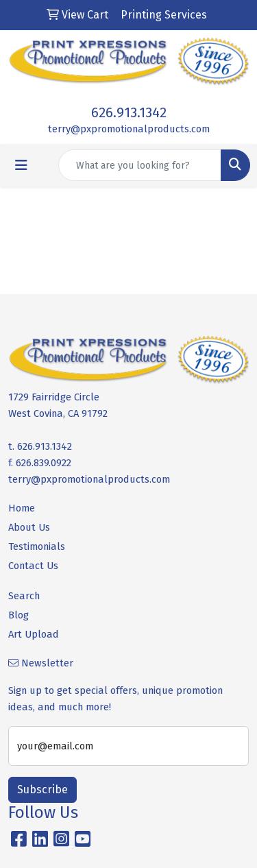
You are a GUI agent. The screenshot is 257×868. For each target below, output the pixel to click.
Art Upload (34, 634)
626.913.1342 (129, 112)
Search (24, 596)
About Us (29, 527)
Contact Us (33, 566)
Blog (19, 615)
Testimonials (37, 546)
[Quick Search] (140, 165)
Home (22, 508)
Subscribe (42, 789)
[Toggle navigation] (21, 165)
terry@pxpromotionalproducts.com (129, 129)
